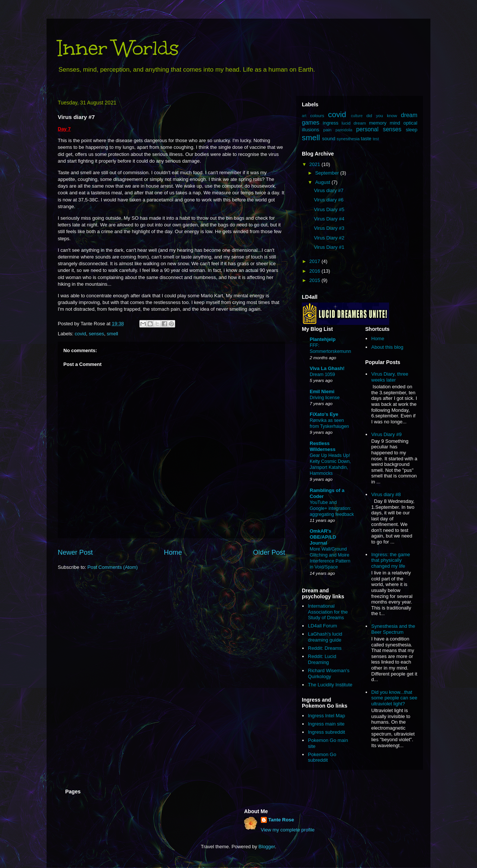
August (323, 182)
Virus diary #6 (328, 200)
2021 (315, 164)
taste (366, 139)
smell (113, 334)
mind (395, 123)
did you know (382, 115)
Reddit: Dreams (325, 648)
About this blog (387, 347)
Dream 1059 (322, 375)
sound (328, 139)
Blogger (267, 847)
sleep (412, 130)
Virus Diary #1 (329, 247)
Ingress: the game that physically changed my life (391, 560)
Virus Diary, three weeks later (390, 377)
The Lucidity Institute (330, 685)
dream (409, 115)
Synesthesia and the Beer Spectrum (393, 629)
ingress (331, 123)
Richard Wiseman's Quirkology (329, 673)
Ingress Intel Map (326, 716)
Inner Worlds (118, 48)
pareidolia (344, 130)
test (376, 139)
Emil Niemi (322, 391)
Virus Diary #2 (329, 238)
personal (367, 129)
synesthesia (348, 139)
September (328, 173)
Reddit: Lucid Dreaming (322, 659)
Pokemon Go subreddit (322, 757)
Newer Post (75, 552)
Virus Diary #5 (329, 209)
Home (173, 552)
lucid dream (354, 123)
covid (80, 334)
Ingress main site (326, 724)
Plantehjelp (323, 339)
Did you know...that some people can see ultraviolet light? (394, 698)
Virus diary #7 (328, 190)
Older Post (269, 552)
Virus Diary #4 (329, 219)
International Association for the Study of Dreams (328, 612)
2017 (315, 261)
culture (357, 116)
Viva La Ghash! (327, 368)
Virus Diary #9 (386, 434)
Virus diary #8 (386, 494)
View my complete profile (288, 830)
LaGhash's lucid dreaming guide (325, 637)
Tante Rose (281, 820)
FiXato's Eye (324, 414)
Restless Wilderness (323, 446)
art (304, 116)
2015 (315, 280)
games (311, 123)
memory (378, 123)
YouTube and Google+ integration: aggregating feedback (332, 508)
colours (317, 115)
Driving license (325, 398)
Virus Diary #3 (329, 228)
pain (327, 130)
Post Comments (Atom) (113, 567)
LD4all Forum (322, 626)
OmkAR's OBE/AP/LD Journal (323, 537)
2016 (315, 271)
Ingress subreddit (326, 732)
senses (96, 334)
